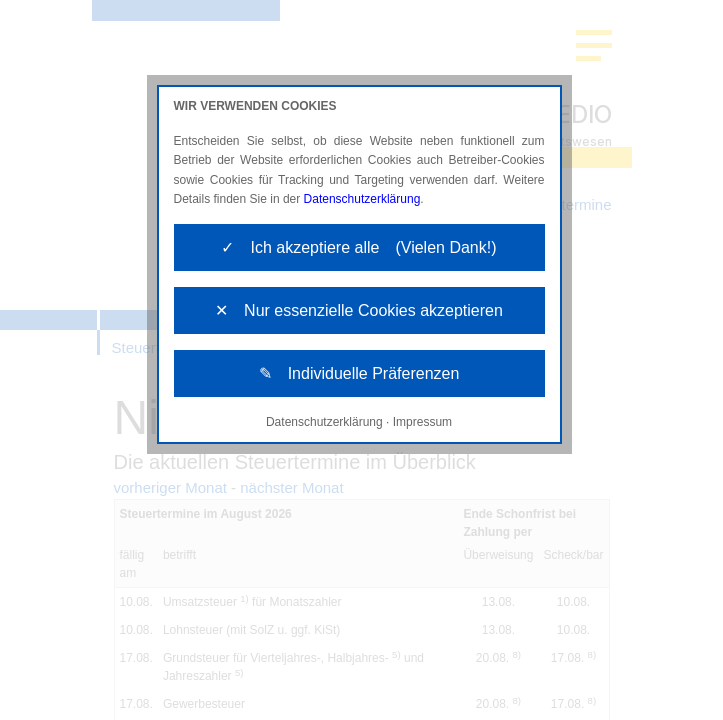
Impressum (422, 422)
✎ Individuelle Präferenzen (359, 373)
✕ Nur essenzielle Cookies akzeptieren (359, 310)
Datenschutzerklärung (362, 199)
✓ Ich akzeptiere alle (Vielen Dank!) (358, 247)
